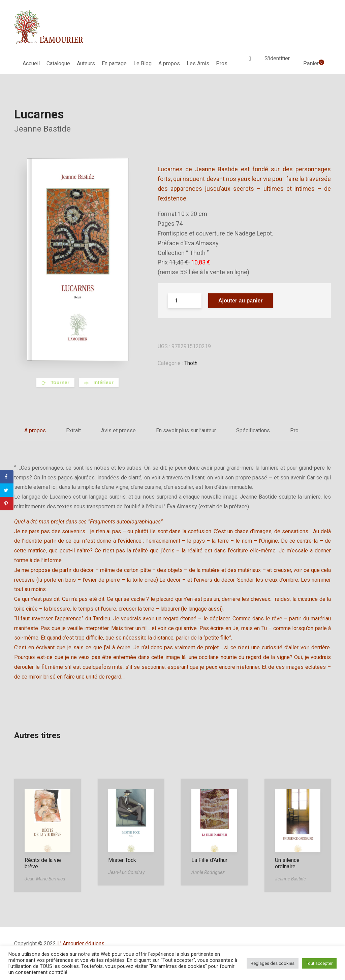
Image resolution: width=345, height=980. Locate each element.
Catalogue (58, 63)
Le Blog (143, 63)
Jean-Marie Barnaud (45, 879)
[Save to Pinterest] (7, 504)
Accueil (31, 63)
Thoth (191, 363)
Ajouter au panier (241, 301)
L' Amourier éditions (81, 943)
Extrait (73, 430)
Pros (222, 63)
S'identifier (277, 58)
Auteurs (86, 63)
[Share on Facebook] (7, 477)
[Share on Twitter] (7, 490)
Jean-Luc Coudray (126, 872)
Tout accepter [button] (319, 963)
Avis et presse (118, 430)
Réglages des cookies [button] (273, 963)
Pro (294, 430)
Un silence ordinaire (287, 863)
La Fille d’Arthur (209, 860)
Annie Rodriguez (208, 872)
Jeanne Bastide (42, 129)
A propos (169, 63)
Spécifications (253, 430)
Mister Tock (122, 860)
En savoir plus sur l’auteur (186, 430)
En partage (114, 63)
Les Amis (198, 63)
